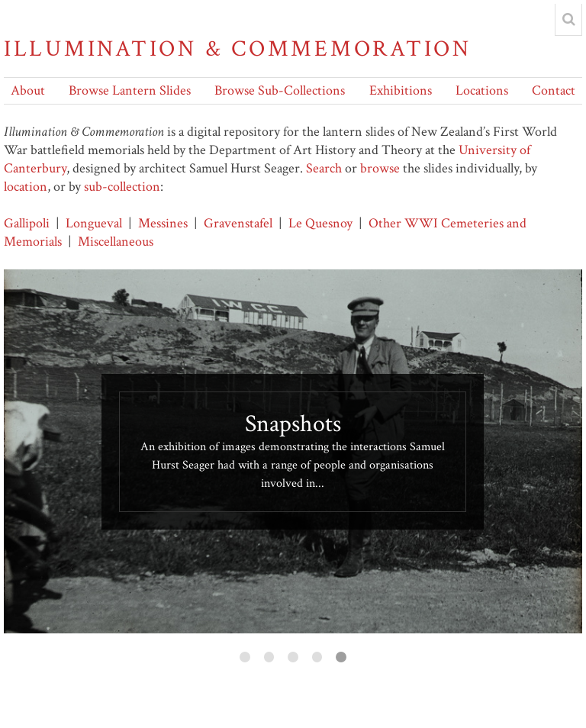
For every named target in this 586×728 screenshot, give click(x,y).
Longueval (94, 223)
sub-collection (122, 187)
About (28, 90)
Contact (554, 90)
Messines (163, 223)
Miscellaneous (116, 242)
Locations (482, 90)
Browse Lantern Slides (130, 90)
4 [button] (317, 657)
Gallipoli (27, 223)
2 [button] (269, 657)
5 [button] (341, 657)
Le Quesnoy (320, 223)
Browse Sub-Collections (280, 90)
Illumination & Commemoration (238, 50)
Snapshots (293, 424)
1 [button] (245, 657)
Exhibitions (401, 90)
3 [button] (293, 657)
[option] (293, 451)
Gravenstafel (238, 223)
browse (380, 168)
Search (324, 168)
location (26, 187)
